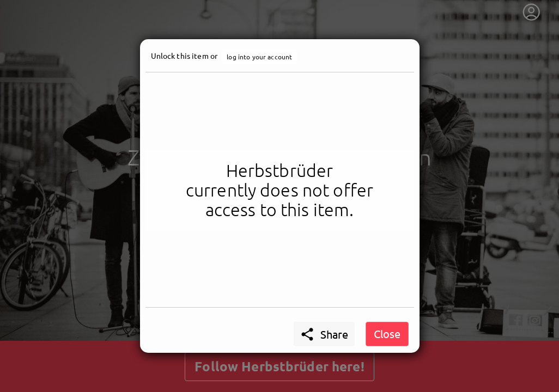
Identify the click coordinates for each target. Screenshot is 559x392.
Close (387, 333)
